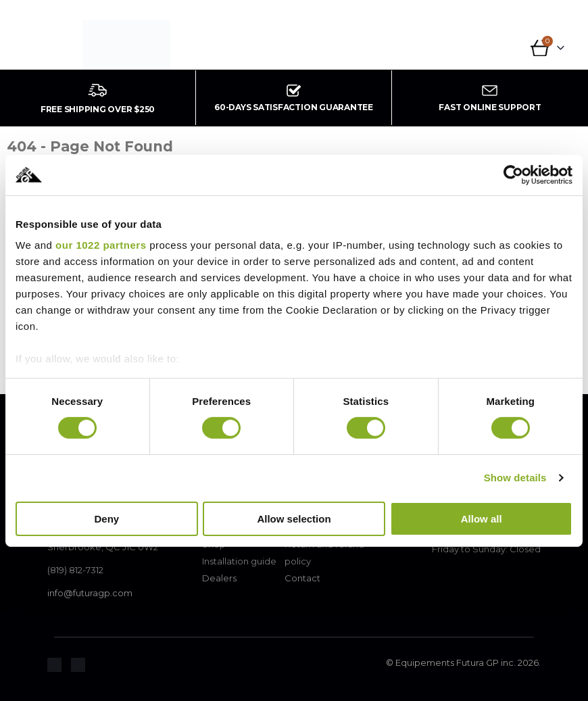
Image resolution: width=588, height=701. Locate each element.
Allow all (482, 519)
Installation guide (239, 561)
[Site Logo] (126, 45)
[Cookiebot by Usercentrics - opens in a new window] (513, 174)
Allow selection (294, 519)
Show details (515, 478)
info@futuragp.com (90, 593)
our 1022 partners (101, 245)
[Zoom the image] (54, 666)
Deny (106, 519)
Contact (302, 578)
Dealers (219, 578)
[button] (41, 50)
